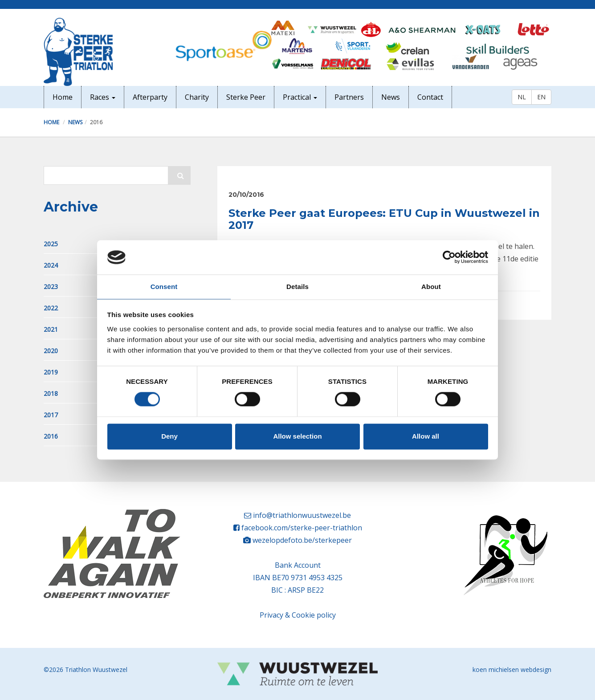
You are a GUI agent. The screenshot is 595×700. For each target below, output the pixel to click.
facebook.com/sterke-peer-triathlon (302, 528)
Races (103, 97)
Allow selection (297, 436)
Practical (300, 97)
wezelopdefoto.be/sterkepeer (302, 540)
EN (541, 97)
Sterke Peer (246, 97)
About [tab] (431, 287)
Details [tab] (297, 287)
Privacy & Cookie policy (298, 615)
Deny (169, 436)
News (391, 97)
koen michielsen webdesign (512, 669)
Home (63, 97)
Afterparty (150, 97)
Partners (349, 97)
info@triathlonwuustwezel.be (302, 515)
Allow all (426, 436)
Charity (197, 97)
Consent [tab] (164, 287)
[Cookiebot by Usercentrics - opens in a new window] (449, 257)
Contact (430, 97)
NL (522, 97)
